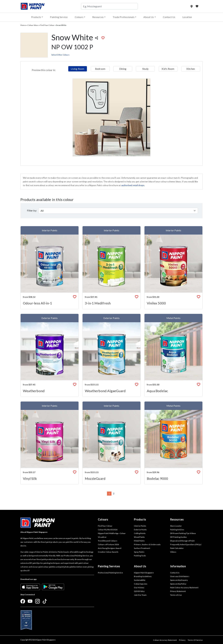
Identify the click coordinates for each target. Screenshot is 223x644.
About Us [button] (149, 17)
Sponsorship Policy (178, 584)
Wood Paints (139, 537)
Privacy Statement (178, 591)
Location (187, 17)
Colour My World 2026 (108, 530)
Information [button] (178, 566)
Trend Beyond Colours (108, 541)
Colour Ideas (33, 25)
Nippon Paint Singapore (144, 573)
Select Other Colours (60, 55)
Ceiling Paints (140, 533)
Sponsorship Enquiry (179, 580)
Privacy (182, 640)
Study (145, 69)
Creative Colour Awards (108, 552)
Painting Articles (177, 530)
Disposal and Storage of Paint (182, 541)
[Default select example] (118, 211)
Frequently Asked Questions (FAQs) (186, 544)
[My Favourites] (197, 6)
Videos (173, 552)
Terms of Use (176, 595)
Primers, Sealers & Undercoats (147, 544)
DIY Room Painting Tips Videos (183, 533)
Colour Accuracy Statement (165, 640)
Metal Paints (139, 541)
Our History (139, 588)
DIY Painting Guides (179, 537)
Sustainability (140, 580)
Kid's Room (168, 69)
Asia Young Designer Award (110, 548)
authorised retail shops (133, 185)
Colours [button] (79, 17)
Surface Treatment (142, 548)
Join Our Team (140, 595)
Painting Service (59, 17)
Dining (123, 69)
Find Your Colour (47, 25)
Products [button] (36, 17)
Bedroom (100, 69)
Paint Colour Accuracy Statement (184, 588)
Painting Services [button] (109, 566)
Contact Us (169, 17)
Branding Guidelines (143, 576)
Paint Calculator (177, 548)
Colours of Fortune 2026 (108, 544)
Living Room (78, 69)
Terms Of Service (195, 640)
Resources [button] (98, 17)
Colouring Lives (141, 584)
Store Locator (176, 526)
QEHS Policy (139, 591)
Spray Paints (139, 552)
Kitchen (191, 69)
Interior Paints (140, 526)
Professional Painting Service (110, 573)
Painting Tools (140, 556)
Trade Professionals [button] (124, 17)
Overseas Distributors (180, 576)
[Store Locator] (192, 6)
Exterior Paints (140, 530)
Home (23, 25)
